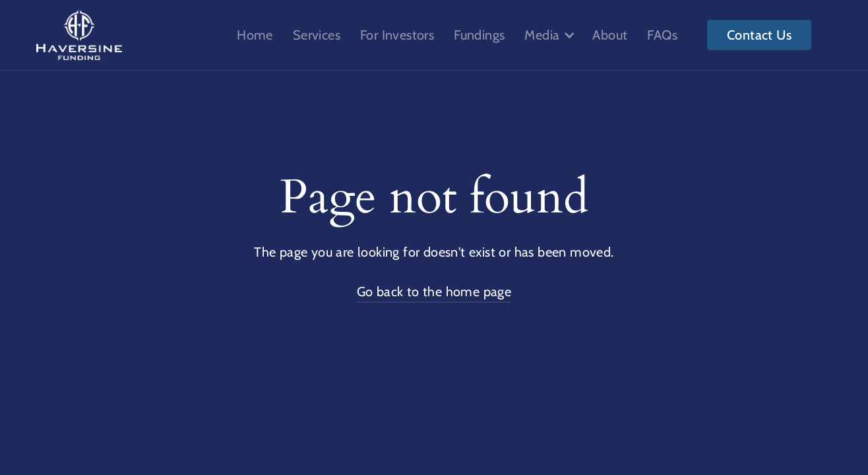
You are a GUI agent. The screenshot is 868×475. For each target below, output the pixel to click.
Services (317, 35)
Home (255, 35)
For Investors (397, 35)
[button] (548, 35)
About (610, 35)
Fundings (479, 35)
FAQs (662, 35)
